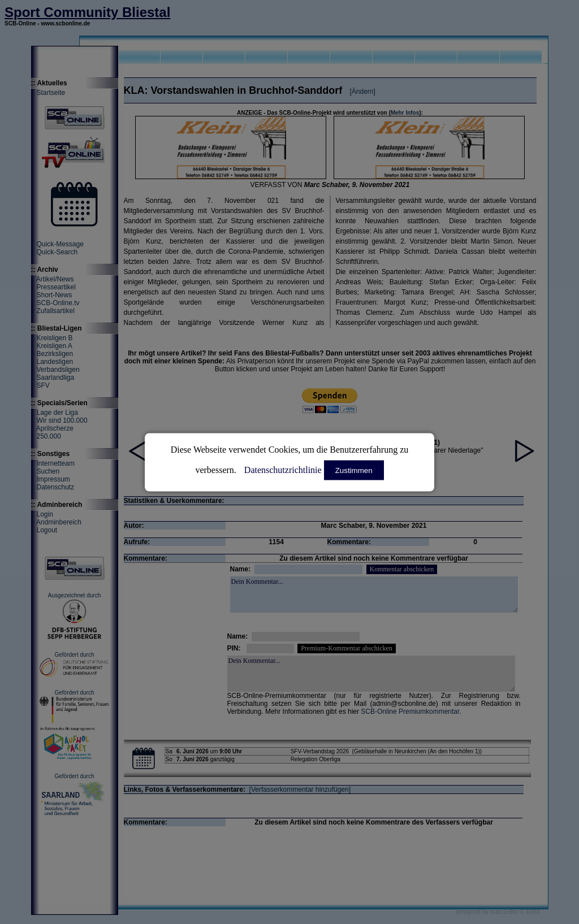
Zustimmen (354, 470)
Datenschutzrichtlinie (283, 469)
